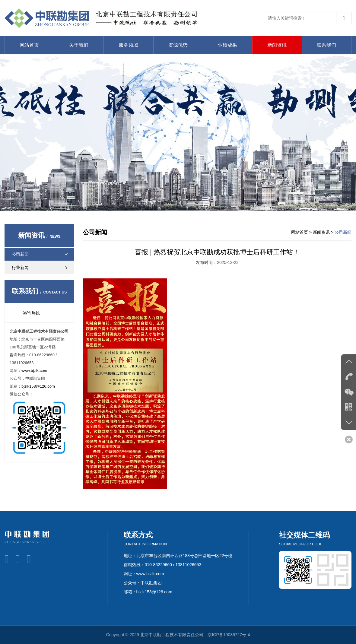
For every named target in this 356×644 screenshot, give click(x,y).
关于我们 (79, 45)
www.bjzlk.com (34, 371)
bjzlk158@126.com (38, 386)
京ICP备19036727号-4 (229, 635)
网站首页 (29, 45)
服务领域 (129, 45)
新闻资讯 (277, 45)
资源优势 (178, 45)
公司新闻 (40, 254)
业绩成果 (227, 45)
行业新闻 (42, 268)
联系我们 (326, 45)
